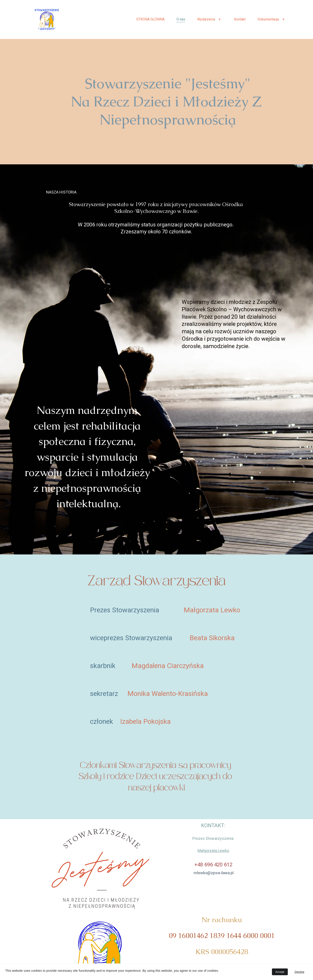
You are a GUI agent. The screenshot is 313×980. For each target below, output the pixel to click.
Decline (300, 972)
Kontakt (240, 19)
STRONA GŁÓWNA (150, 19)
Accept (280, 972)
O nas (181, 19)
